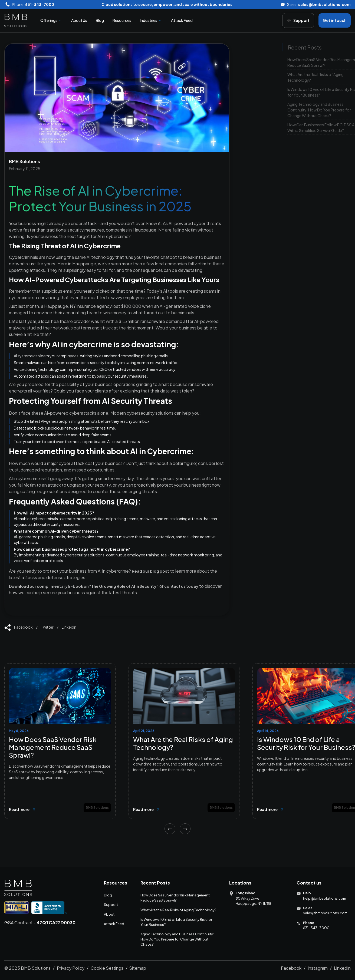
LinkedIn (342, 968)
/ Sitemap (136, 968)
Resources (122, 20)
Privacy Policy (71, 968)
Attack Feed (182, 20)
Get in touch (335, 20)
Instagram (318, 968)
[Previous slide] (170, 829)
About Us (79, 20)
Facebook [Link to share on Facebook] (23, 627)
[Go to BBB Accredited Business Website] (49, 908)
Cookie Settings (107, 968)
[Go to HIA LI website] (17, 908)
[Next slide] (185, 829)
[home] (16, 21)
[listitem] (60, 741)
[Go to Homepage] (18, 888)
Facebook (291, 968)
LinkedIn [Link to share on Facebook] (69, 627)
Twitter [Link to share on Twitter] (47, 627)
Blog (100, 20)
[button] (51, 20)
